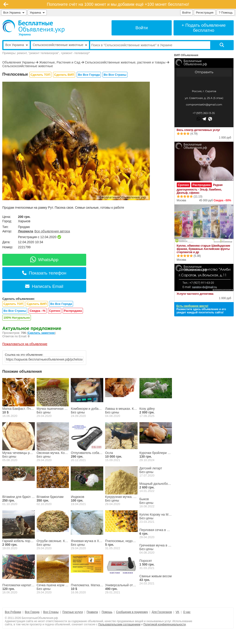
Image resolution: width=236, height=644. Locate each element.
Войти (186, 13)
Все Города (32, 612)
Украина (37, 13)
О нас (187, 612)
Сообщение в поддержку (132, 612)
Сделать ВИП (64, 75)
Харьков (24, 221)
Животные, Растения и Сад (60, 62)
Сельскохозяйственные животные (28, 66)
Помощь (107, 612)
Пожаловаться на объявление (25, 344)
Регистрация (205, 13)
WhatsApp (44, 260)
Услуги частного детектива (195, 294)
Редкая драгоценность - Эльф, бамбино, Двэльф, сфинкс (200, 189)
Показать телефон (44, 273)
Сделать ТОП (40, 75)
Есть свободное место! (192, 306)
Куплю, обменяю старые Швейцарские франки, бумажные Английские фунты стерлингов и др (204, 249)
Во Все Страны (115, 75)
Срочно (55, 311)
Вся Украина (14, 13)
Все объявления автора (52, 231)
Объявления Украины (18, 62)
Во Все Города (89, 75)
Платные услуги (73, 612)
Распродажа (73, 311)
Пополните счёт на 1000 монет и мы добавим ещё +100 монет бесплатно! (118, 4)
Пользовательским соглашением (119, 624)
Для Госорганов (162, 612)
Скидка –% (38, 311)
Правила (92, 612)
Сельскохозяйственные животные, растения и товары (125, 62)
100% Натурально (17, 318)
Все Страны (51, 612)
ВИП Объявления (186, 55)
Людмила (26, 231)
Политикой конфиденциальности (165, 624)
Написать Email (44, 286)
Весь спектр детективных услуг (199, 130)
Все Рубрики (13, 612)
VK (177, 612)
